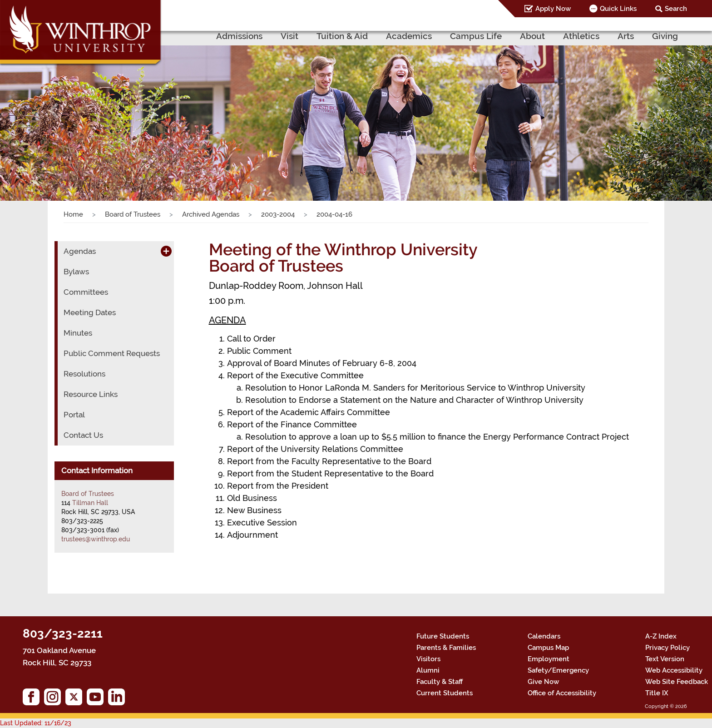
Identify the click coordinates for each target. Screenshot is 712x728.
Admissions (239, 36)
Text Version (665, 659)
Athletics (581, 36)
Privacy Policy (667, 648)
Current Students (445, 693)
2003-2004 (278, 214)
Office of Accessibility (562, 693)
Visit (289, 36)
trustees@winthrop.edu (96, 539)
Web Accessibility (674, 670)
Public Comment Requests (112, 353)
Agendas (80, 251)
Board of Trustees (133, 214)
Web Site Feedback (677, 682)
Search (676, 9)
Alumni (428, 670)
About (532, 36)
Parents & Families (446, 648)
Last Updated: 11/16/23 (36, 723)
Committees (86, 292)
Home (73, 214)
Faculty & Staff (440, 682)
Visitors (428, 659)
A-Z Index (661, 636)
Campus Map (548, 648)
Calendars (544, 636)
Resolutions (84, 374)
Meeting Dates (90, 312)
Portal (74, 415)
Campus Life (476, 36)
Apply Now (553, 9)
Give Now (543, 682)
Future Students (443, 636)
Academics (409, 36)
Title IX (657, 693)
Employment (549, 659)
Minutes (78, 333)
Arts (626, 36)
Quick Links (618, 9)
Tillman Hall (90, 503)
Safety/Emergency (558, 670)
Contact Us (83, 435)
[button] (53, 110)
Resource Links (91, 394)
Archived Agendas (211, 214)
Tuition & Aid (342, 36)
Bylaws (76, 272)
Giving (665, 36)
